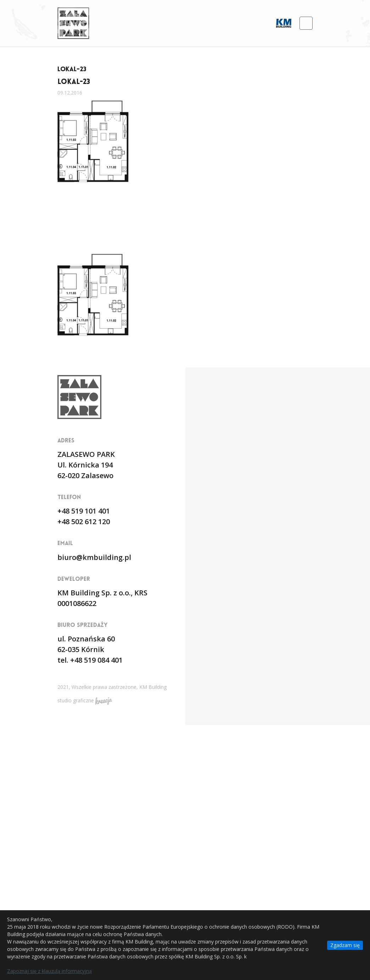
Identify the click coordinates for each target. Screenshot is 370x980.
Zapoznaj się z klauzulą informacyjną (49, 971)
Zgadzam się (345, 945)
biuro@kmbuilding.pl (94, 557)
